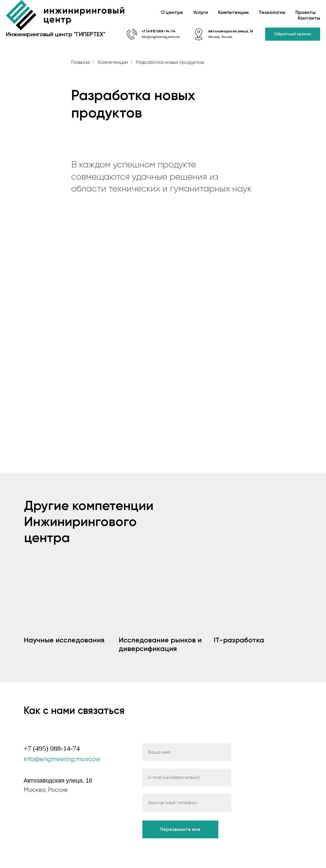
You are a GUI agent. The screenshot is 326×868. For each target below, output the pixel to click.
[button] (293, 34)
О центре (172, 12)
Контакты (309, 18)
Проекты (306, 12)
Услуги (201, 12)
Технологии (272, 12)
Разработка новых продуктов (170, 62)
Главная (80, 62)
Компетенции (233, 12)
